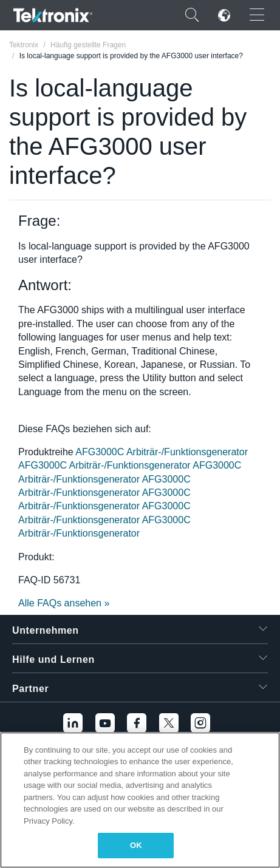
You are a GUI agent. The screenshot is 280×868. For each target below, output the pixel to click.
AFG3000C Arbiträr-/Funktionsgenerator (162, 452)
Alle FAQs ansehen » (64, 603)
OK (136, 845)
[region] (140, 800)
